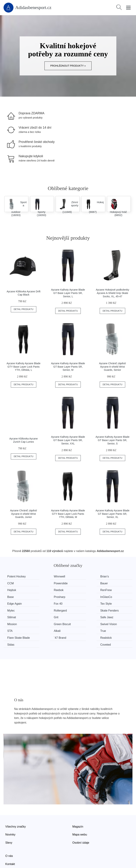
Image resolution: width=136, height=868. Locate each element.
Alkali (44, 616)
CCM (110, 576)
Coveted (113, 623)
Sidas (78, 623)
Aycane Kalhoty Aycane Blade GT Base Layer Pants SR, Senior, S (112, 440)
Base (44, 590)
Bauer (45, 583)
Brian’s (79, 576)
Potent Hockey (17, 576)
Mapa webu (80, 813)
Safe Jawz (15, 610)
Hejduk (79, 583)
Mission (46, 610)
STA (11, 616)
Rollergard (15, 603)
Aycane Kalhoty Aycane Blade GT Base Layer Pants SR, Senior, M (68, 367)
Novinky (10, 813)
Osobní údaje (81, 821)
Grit (110, 603)
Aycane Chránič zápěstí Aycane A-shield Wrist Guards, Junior (24, 514)
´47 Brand (14, 623)
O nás (9, 834)
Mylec (111, 596)
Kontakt (10, 842)
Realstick (47, 623)
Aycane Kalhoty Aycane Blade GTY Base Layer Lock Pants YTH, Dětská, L (23, 367)
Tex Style (80, 596)
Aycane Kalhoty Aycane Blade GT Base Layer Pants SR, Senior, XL (112, 514)
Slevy (9, 821)
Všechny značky (16, 805)
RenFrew (14, 590)
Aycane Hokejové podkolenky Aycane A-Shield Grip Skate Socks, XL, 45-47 (113, 293)
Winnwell (47, 576)
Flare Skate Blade (119, 616)
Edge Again (15, 596)
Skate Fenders (50, 603)
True (77, 616)
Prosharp (80, 590)
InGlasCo (113, 590)
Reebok (112, 583)
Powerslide (15, 583)
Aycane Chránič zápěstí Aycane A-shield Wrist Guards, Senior (112, 367)
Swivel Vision (116, 610)
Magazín (78, 805)
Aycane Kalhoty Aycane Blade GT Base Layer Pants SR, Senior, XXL (68, 440)
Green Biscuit (83, 610)
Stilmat (79, 603)
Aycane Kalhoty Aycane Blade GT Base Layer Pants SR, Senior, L (68, 293)
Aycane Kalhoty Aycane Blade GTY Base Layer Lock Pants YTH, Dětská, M (68, 514)
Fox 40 (45, 596)
